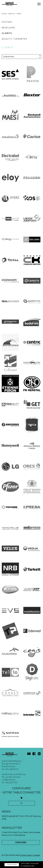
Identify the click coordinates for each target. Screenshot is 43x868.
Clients (7, 33)
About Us (11, 14)
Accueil (4, 14)
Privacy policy (26, 855)
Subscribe (21, 842)
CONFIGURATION (12, 865)
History (7, 22)
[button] (39, 4)
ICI (21, 803)
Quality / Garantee (14, 39)
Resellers (8, 28)
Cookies (36, 855)
